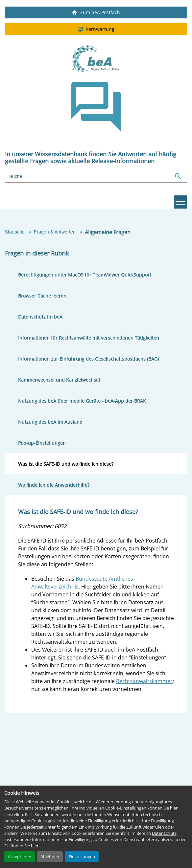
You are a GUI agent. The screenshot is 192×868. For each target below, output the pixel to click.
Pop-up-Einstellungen (42, 443)
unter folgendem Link (66, 827)
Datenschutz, (165, 833)
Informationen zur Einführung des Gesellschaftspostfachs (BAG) (88, 359)
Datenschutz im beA (40, 317)
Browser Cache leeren (42, 296)
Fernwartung (96, 29)
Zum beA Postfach (96, 12)
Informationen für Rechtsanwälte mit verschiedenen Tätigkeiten (89, 338)
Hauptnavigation (180, 202)
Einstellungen (82, 857)
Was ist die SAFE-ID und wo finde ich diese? (66, 464)
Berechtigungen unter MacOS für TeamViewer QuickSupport (85, 275)
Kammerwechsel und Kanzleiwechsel (59, 380)
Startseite (15, 232)
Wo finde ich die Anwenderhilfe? (54, 485)
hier (174, 808)
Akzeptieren (20, 857)
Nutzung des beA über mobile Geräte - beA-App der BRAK (82, 401)
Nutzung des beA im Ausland (50, 422)
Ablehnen (50, 857)
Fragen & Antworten (55, 232)
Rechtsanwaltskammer (144, 681)
